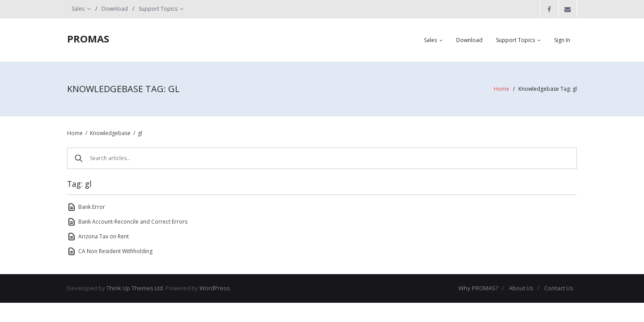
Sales (78, 9)
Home (502, 89)
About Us (521, 288)
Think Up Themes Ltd (135, 288)
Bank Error (92, 207)
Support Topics (158, 9)
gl (140, 133)
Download (115, 9)
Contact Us (559, 288)
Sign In (562, 40)
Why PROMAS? (478, 288)
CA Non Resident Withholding (115, 251)
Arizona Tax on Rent (104, 236)
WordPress (215, 288)
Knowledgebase (110, 133)
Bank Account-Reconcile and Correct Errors (133, 222)
